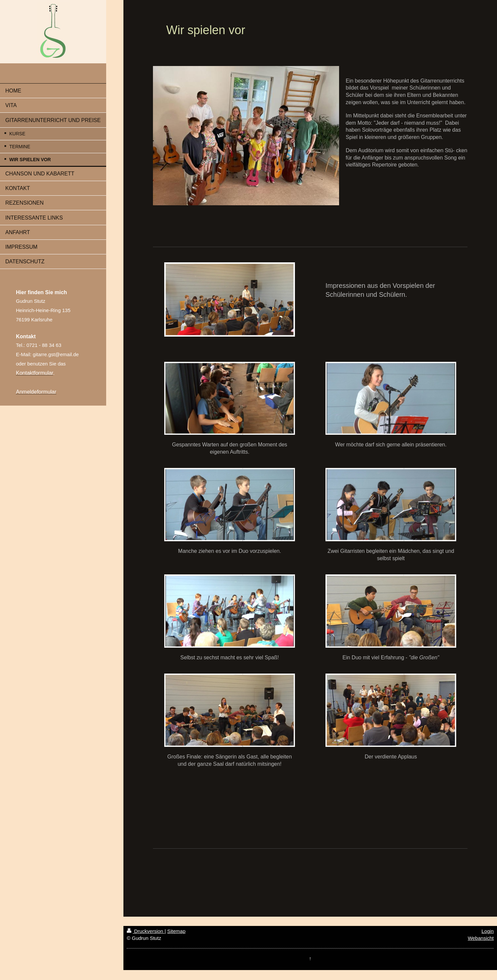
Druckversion (146, 931)
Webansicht (481, 938)
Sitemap (176, 931)
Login (488, 931)
